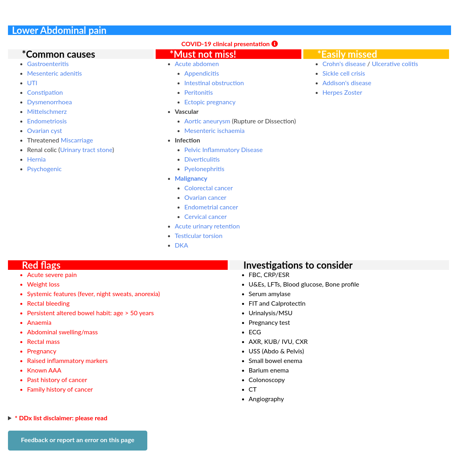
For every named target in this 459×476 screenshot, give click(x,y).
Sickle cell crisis (344, 73)
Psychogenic (44, 169)
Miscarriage (77, 140)
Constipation (45, 92)
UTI (32, 83)
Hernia (36, 159)
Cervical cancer (206, 216)
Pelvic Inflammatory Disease (224, 149)
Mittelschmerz (47, 111)
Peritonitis (199, 92)
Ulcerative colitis (395, 63)
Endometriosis (47, 121)
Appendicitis (202, 73)
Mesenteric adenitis (55, 73)
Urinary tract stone (86, 149)
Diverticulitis (202, 159)
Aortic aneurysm (207, 121)
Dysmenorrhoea (50, 102)
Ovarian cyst (45, 130)
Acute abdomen (197, 63)
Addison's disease (347, 83)
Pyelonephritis (204, 169)
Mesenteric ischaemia (214, 130)
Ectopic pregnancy (210, 102)
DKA (182, 245)
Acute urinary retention (207, 226)
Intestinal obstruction (214, 83)
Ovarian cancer (205, 197)
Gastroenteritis (48, 63)
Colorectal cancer (209, 188)
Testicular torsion (199, 235)
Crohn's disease (344, 63)
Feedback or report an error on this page (77, 440)
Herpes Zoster (342, 92)
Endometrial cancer (211, 207)
